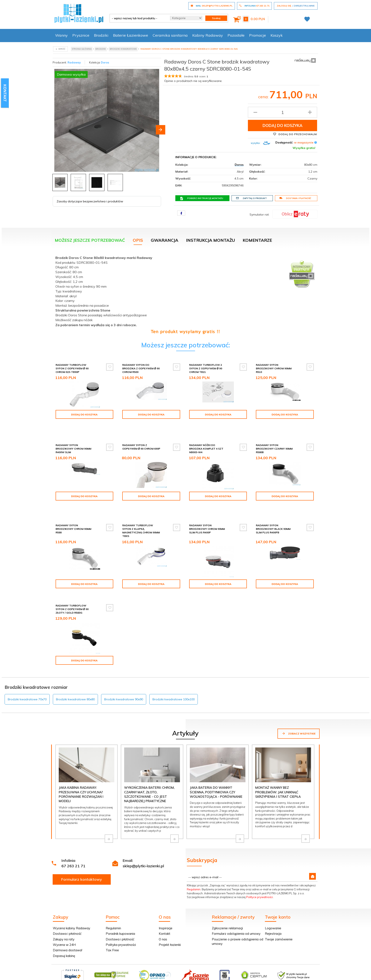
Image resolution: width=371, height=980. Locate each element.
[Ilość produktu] (283, 112)
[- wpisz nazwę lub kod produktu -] (138, 18)
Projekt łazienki (170, 924)
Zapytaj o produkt (251, 198)
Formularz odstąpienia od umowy (236, 913)
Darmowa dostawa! (68, 930)
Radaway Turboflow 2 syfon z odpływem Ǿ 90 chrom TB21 (206, 368)
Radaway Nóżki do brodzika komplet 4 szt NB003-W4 (206, 440)
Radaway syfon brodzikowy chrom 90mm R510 (274, 368)
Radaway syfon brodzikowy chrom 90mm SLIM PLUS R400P (207, 512)
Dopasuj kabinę (64, 935)
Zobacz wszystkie (299, 713)
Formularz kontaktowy (82, 859)
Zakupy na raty (64, 919)
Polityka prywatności (121, 924)
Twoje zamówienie (279, 919)
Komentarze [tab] (257, 240)
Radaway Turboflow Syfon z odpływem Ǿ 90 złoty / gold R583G (72, 593)
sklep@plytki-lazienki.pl (143, 846)
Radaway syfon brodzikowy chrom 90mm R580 (73, 512)
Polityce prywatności (260, 877)
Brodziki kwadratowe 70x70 (27, 679)
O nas (163, 919)
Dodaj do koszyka (282, 125)
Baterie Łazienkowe (131, 35)
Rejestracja (273, 913)
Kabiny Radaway (208, 35)
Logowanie (273, 908)
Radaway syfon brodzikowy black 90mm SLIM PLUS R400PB (273, 512)
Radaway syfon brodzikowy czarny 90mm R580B (274, 440)
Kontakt (165, 913)
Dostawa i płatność (295, 198)
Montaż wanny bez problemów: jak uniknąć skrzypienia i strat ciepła (278, 772)
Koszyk (277, 35)
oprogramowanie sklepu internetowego (294, 973)
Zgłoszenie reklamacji (227, 908)
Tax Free (112, 930)
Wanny (61, 35)
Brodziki (101, 35)
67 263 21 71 (73, 846)
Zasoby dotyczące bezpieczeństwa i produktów (90, 201)
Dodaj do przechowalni (295, 134)
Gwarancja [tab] (165, 240)
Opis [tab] (138, 240)
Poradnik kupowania (120, 913)
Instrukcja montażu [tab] (210, 240)
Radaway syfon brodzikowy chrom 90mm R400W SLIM (73, 440)
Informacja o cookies (253, 973)
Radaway (74, 62)
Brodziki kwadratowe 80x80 (75, 679)
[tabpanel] (186, 294)
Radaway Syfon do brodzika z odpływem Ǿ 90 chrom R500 (141, 368)
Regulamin (194, 869)
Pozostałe (236, 35)
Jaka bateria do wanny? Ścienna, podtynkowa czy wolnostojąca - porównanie (216, 772)
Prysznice (81, 35)
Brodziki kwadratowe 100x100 (174, 679)
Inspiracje (166, 908)
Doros (105, 62)
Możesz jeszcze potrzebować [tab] (90, 240)
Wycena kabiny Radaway (72, 908)
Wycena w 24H (64, 924)
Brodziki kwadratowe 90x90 (124, 679)
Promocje (258, 35)
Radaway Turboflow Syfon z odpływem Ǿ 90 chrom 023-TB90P (72, 368)
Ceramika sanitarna (170, 35)
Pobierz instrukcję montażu (201, 198)
